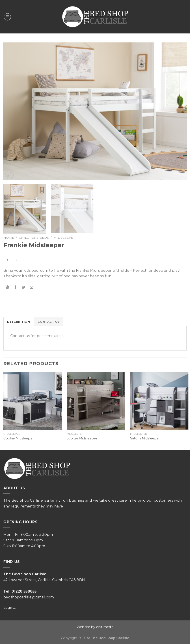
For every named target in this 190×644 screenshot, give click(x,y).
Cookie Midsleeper (19, 438)
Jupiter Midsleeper (82, 438)
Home (9, 238)
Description (18, 322)
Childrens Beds (34, 238)
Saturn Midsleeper (145, 438)
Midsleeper (65, 238)
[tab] (18, 322)
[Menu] (7, 17)
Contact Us (49, 322)
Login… (10, 608)
